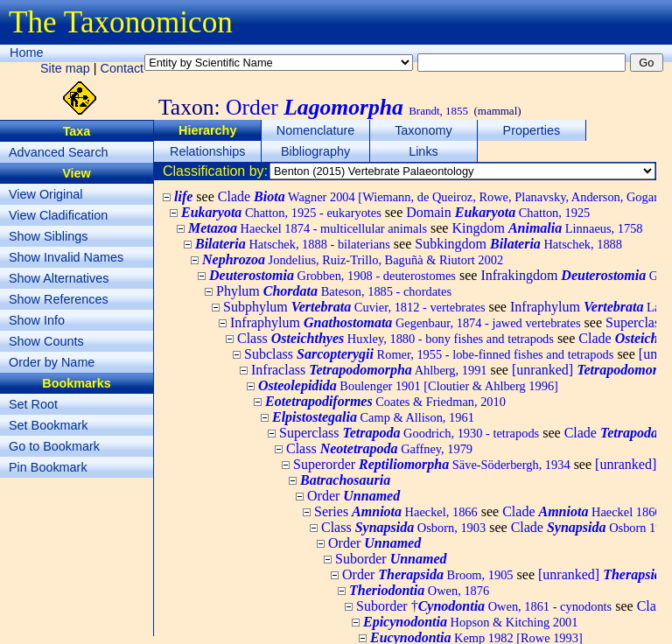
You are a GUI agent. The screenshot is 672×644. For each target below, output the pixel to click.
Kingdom (547, 228)
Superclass (409, 433)
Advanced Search (59, 152)
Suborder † (484, 606)
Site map (65, 68)
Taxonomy (423, 130)
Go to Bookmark (54, 446)
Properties (532, 130)
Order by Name (52, 362)
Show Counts (46, 341)
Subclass (429, 354)
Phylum (334, 291)
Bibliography (315, 151)
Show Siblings (48, 236)
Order (353, 496)
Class (395, 338)
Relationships (207, 151)
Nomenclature (316, 130)
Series (396, 511)
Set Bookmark (48, 425)
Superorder (432, 464)
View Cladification (58, 215)
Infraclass (369, 370)
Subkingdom (518, 244)
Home (26, 52)
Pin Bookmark (48, 467)
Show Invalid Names (66, 257)
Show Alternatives (59, 278)
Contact (122, 68)
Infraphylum (406, 322)
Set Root (33, 404)
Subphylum (354, 307)
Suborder (391, 559)
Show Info (37, 320)
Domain (498, 212)
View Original (46, 194)
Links (423, 151)
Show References (59, 299)
